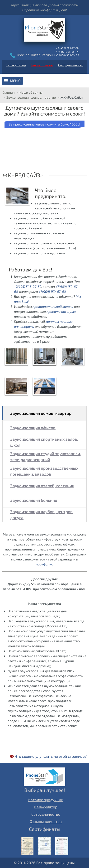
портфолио (44, 564)
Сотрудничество (71, 65)
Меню (15, 81)
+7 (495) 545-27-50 (67, 48)
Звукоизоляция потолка (47, 84)
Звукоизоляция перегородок (74, 84)
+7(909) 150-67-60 (52, 292)
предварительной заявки (53, 306)
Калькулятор (16, 65)
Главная (9, 92)
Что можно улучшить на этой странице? (48, 756)
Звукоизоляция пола (34, 84)
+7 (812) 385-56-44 (67, 52)
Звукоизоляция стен (61, 84)
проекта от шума (61, 311)
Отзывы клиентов (46, 821)
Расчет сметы (42, 65)
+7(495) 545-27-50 (28, 287)
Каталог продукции (46, 800)
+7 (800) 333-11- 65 (67, 55)
